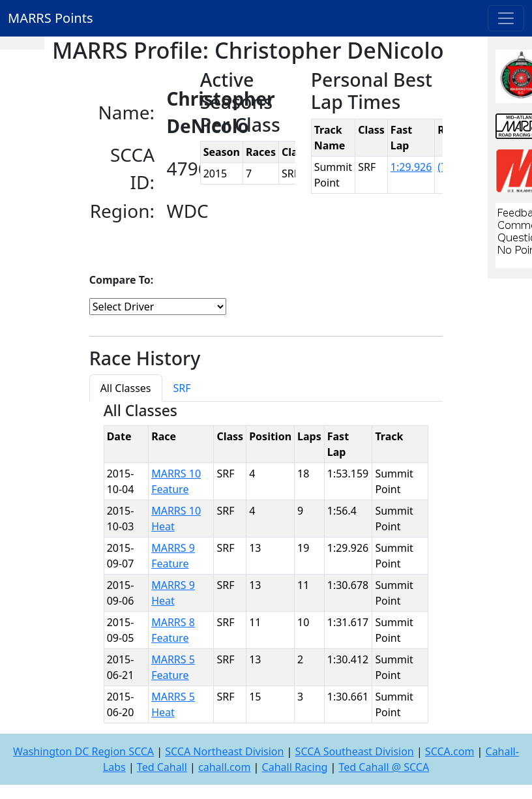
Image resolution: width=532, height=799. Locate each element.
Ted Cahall (162, 767)
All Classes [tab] (126, 388)
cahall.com (224, 767)
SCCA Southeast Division (355, 751)
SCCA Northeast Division (224, 751)
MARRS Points (51, 18)
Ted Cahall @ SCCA (384, 767)
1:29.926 (411, 167)
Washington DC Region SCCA (83, 751)
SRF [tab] (182, 388)
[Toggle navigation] (506, 18)
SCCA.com (450, 751)
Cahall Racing (295, 767)
